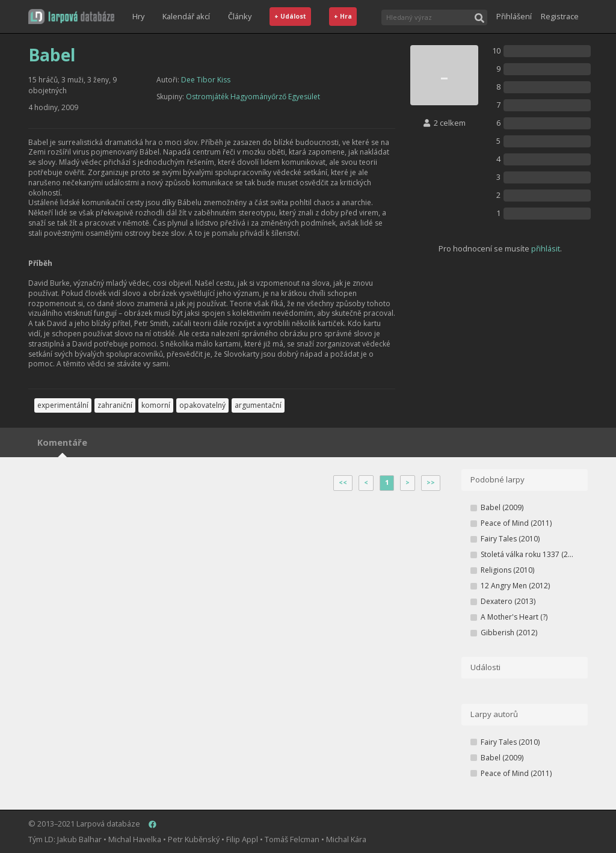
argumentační (258, 405)
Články (240, 16)
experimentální (63, 405)
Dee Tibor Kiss (206, 80)
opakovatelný (202, 405)
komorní (156, 405)
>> (431, 482)
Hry (138, 16)
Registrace (560, 16)
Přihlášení (514, 16)
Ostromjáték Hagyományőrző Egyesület (253, 97)
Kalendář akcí (186, 16)
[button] (71, 17)
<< (343, 482)
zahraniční (115, 405)
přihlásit (546, 248)
